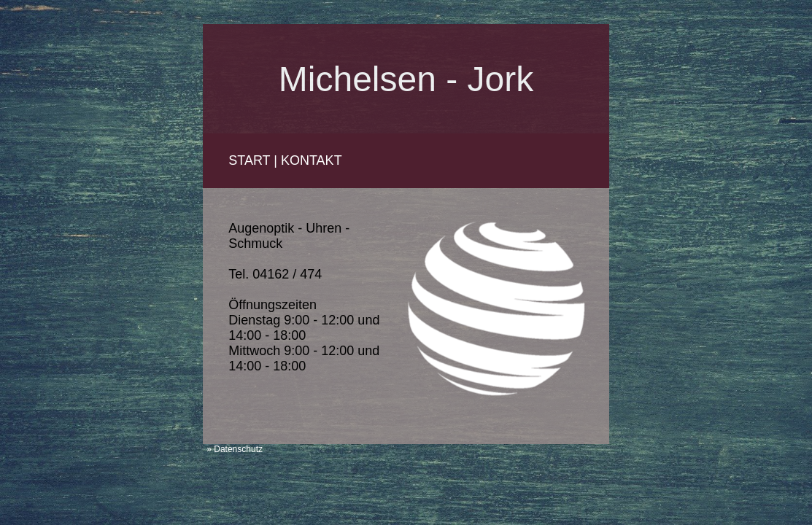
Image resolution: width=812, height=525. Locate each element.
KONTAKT (312, 160)
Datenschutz (238, 449)
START (249, 160)
